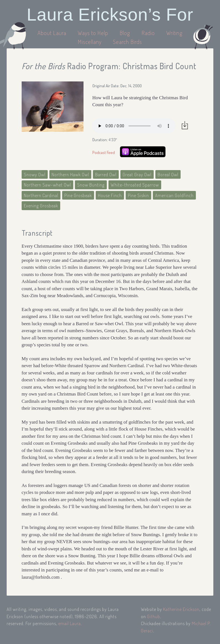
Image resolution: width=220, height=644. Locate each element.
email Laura (69, 623)
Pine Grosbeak (78, 195)
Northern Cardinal (41, 195)
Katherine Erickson (181, 609)
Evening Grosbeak (41, 206)
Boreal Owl (168, 174)
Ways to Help (94, 33)
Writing (174, 33)
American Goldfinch (174, 195)
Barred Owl (106, 174)
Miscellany (90, 42)
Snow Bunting (91, 185)
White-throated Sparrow (135, 185)
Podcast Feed (104, 152)
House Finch (110, 195)
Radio (149, 33)
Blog (125, 33)
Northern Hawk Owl (70, 174)
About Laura (53, 33)
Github (154, 616)
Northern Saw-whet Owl (47, 185)
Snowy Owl (35, 174)
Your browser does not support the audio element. (134, 126)
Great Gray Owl (137, 174)
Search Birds (127, 42)
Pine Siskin (138, 195)
